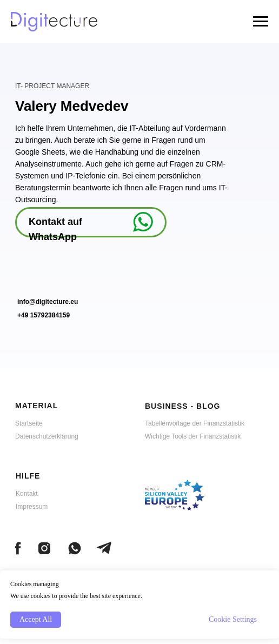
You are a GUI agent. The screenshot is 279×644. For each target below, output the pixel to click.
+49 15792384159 (44, 315)
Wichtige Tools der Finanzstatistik (193, 436)
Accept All (36, 619)
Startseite (29, 423)
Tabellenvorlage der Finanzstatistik (195, 423)
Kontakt (27, 494)
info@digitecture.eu (48, 302)
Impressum (32, 507)
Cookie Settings (233, 619)
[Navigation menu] (261, 22)
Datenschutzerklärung (47, 436)
